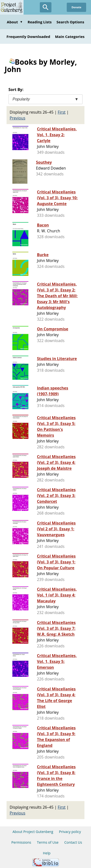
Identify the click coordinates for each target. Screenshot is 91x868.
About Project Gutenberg (33, 832)
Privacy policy (70, 832)
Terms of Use (48, 842)
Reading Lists (40, 22)
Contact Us (73, 842)
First (62, 112)
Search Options (70, 22)
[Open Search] (46, 7)
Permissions (21, 842)
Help (47, 853)
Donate (76, 7)
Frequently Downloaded (28, 36)
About (15, 22)
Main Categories (70, 36)
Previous (18, 118)
